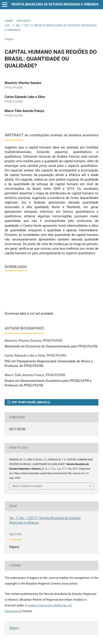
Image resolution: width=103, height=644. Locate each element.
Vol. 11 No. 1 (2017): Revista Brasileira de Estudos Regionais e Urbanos (51, 28)
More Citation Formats (27, 486)
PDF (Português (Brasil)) (30, 402)
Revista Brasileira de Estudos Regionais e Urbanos (55, 4)
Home (9, 21)
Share (13, 628)
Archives (23, 21)
